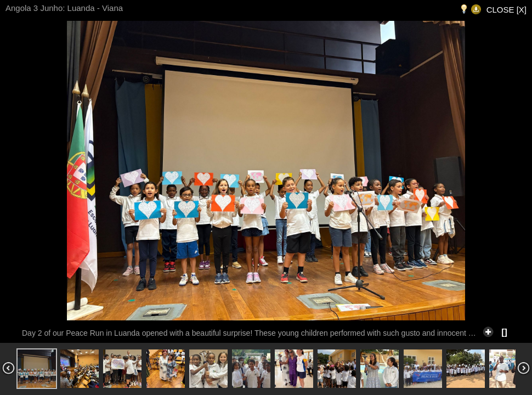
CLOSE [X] (506, 10)
